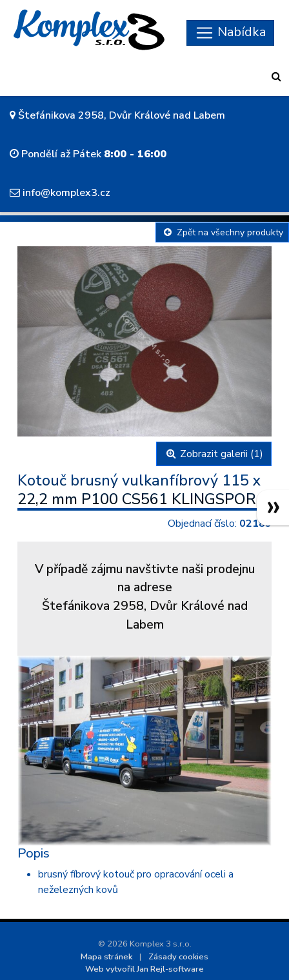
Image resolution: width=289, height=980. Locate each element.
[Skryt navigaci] (230, 33)
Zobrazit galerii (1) (214, 454)
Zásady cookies (178, 957)
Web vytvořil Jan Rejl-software (144, 969)
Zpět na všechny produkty (222, 232)
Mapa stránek (106, 957)
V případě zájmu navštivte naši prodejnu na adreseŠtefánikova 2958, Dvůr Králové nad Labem (145, 597)
